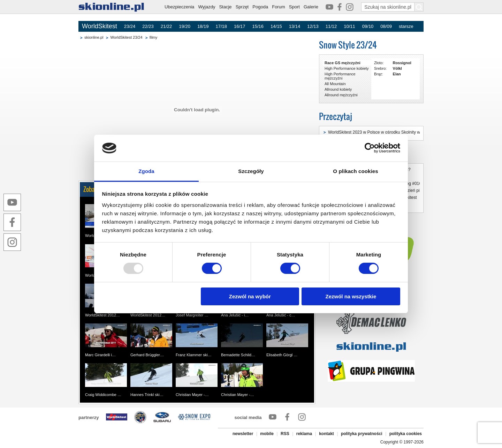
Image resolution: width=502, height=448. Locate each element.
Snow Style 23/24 (348, 45)
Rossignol (402, 63)
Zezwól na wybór (250, 296)
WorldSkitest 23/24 (126, 37)
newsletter (243, 434)
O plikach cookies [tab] (355, 171)
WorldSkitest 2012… (102, 315)
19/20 (185, 26)
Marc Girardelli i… (100, 355)
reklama (304, 434)
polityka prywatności (362, 434)
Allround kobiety (338, 89)
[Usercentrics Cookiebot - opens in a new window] (370, 148)
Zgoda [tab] (146, 171)
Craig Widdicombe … (103, 395)
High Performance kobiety (347, 68)
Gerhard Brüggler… (147, 355)
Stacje (225, 7)
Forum (279, 7)
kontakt (326, 434)
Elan (397, 74)
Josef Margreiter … (192, 315)
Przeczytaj (336, 116)
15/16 (258, 26)
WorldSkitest (100, 26)
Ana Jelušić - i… (235, 315)
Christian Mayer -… (192, 395)
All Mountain (335, 84)
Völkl (397, 68)
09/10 (368, 26)
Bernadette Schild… (238, 355)
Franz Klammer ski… (194, 355)
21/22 (166, 26)
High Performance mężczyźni (340, 76)
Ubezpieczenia (179, 7)
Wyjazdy (207, 7)
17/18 (221, 26)
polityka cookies (406, 434)
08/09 (386, 26)
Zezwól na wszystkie (351, 296)
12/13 (313, 26)
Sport (294, 7)
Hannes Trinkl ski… (147, 395)
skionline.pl (94, 37)
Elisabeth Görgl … (282, 355)
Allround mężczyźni (341, 95)
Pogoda (260, 7)
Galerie (311, 7)
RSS (285, 434)
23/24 (130, 26)
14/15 (276, 26)
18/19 (203, 26)
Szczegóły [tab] (251, 171)
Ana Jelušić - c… (281, 315)
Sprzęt (242, 7)
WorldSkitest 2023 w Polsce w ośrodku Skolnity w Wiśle (380, 132)
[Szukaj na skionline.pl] (419, 7)
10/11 (349, 26)
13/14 (295, 26)
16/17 (240, 26)
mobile (267, 434)
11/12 (331, 26)
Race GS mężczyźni (343, 63)
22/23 (148, 26)
